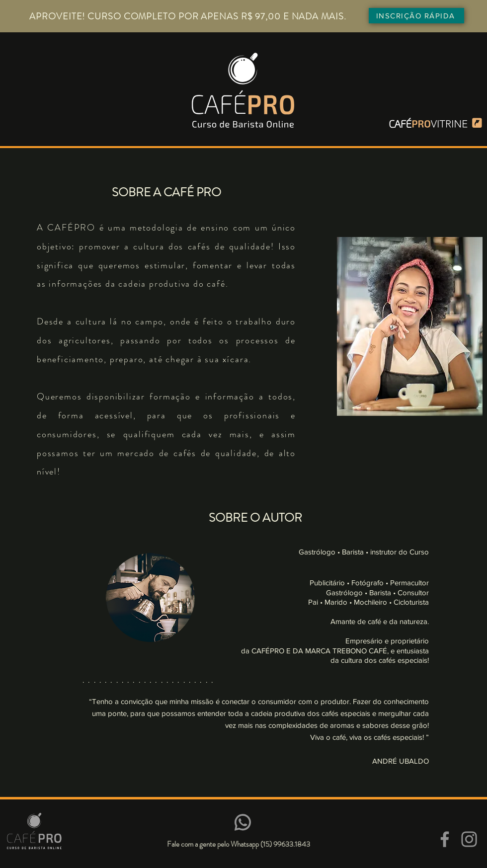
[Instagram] (469, 839)
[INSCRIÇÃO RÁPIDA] (416, 16)
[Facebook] (445, 839)
